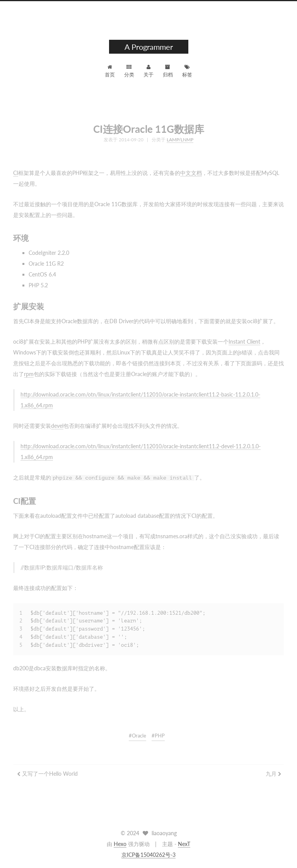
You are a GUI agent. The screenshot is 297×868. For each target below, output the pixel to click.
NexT (184, 844)
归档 (168, 71)
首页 (110, 71)
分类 (129, 71)
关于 (148, 71)
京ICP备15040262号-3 (148, 855)
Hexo (120, 844)
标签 (187, 71)
